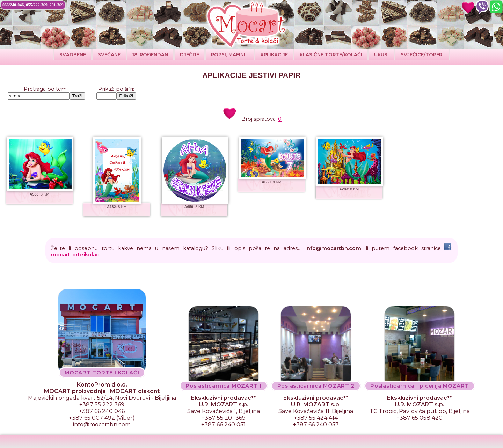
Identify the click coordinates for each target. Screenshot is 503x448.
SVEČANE (109, 54)
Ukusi (381, 54)
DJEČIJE (189, 54)
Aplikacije (274, 54)
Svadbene (73, 54)
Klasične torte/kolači (331, 54)
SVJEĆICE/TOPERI (422, 54)
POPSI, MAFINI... (230, 54)
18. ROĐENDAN (150, 54)
